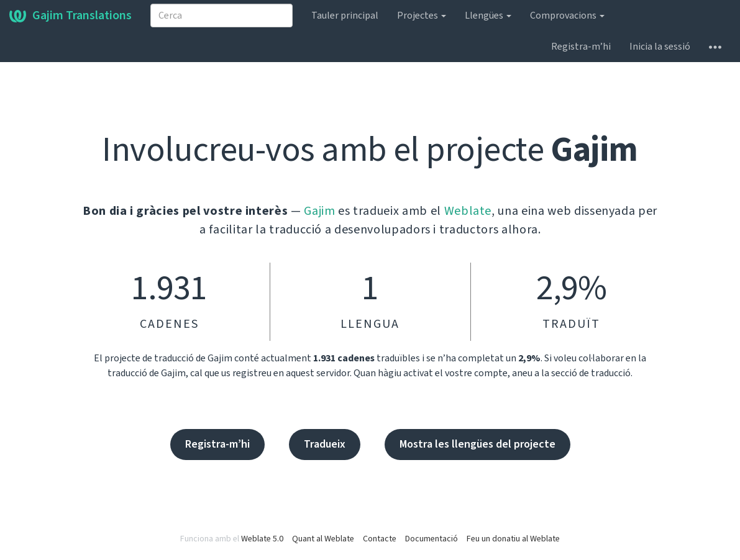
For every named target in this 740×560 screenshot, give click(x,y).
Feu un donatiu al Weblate (513, 539)
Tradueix (325, 444)
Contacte (380, 539)
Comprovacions (567, 16)
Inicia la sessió (660, 47)
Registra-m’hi (581, 47)
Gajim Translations (71, 16)
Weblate (468, 211)
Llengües (488, 16)
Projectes (422, 16)
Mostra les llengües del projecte (477, 444)
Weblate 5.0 (262, 539)
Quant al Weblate (323, 539)
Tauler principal (345, 16)
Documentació (432, 539)
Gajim (319, 211)
